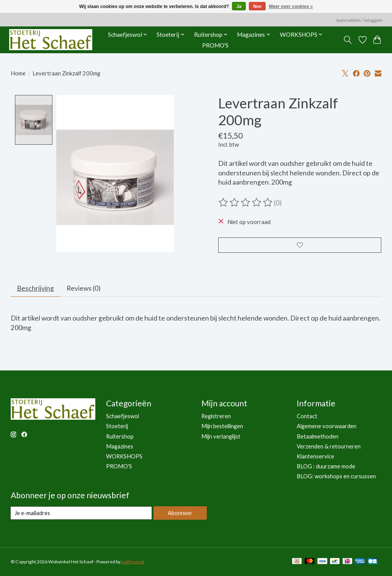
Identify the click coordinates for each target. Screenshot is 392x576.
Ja (239, 7)
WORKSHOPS (124, 457)
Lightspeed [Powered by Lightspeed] (133, 562)
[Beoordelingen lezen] (246, 203)
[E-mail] (81, 514)
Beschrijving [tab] (35, 289)
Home (18, 73)
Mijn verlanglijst (221, 437)
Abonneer (180, 513)
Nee (257, 7)
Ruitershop (120, 437)
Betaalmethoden (318, 437)
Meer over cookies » (291, 7)
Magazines (120, 447)
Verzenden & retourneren (329, 447)
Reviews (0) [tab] (84, 289)
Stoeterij (117, 427)
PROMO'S (215, 45)
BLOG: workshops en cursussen (336, 477)
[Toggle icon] (347, 40)
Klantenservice (315, 457)
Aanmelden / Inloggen (359, 20)
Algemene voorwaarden (327, 427)
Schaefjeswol (122, 417)
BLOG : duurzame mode (326, 467)
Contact (307, 417)
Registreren (216, 417)
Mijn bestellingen (222, 427)
